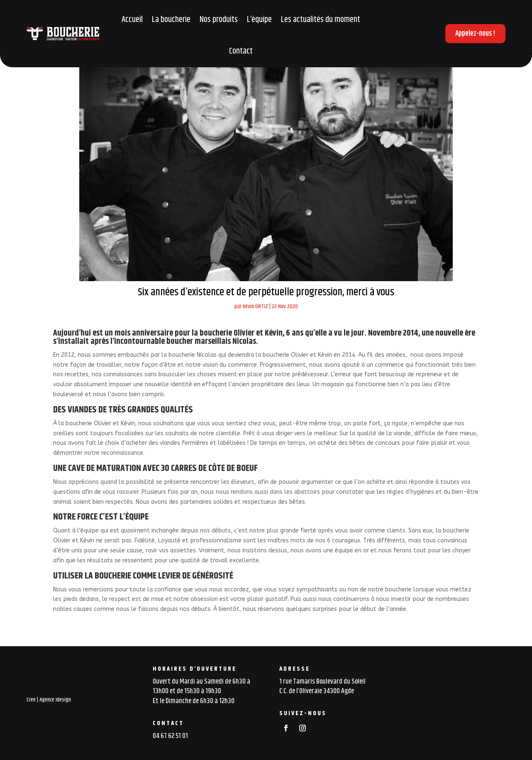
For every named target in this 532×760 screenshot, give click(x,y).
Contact (241, 51)
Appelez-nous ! (475, 34)
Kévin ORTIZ (255, 306)
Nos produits (219, 20)
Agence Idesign (55, 700)
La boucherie (171, 20)
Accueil (132, 20)
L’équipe (259, 20)
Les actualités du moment (321, 20)
